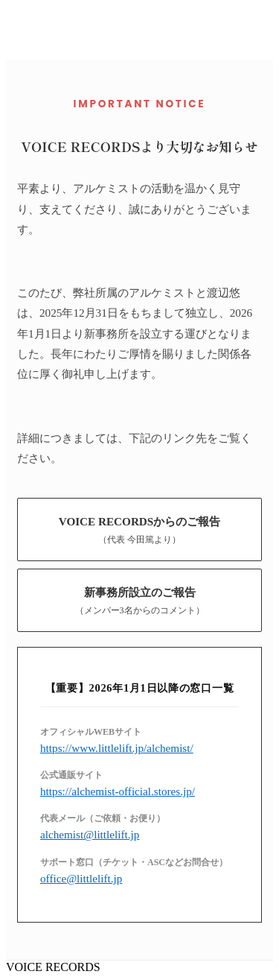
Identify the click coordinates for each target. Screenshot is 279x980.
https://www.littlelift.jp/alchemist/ (117, 748)
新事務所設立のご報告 (140, 601)
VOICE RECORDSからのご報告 (140, 530)
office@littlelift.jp (81, 878)
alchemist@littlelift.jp (90, 834)
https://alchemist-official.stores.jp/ (118, 791)
